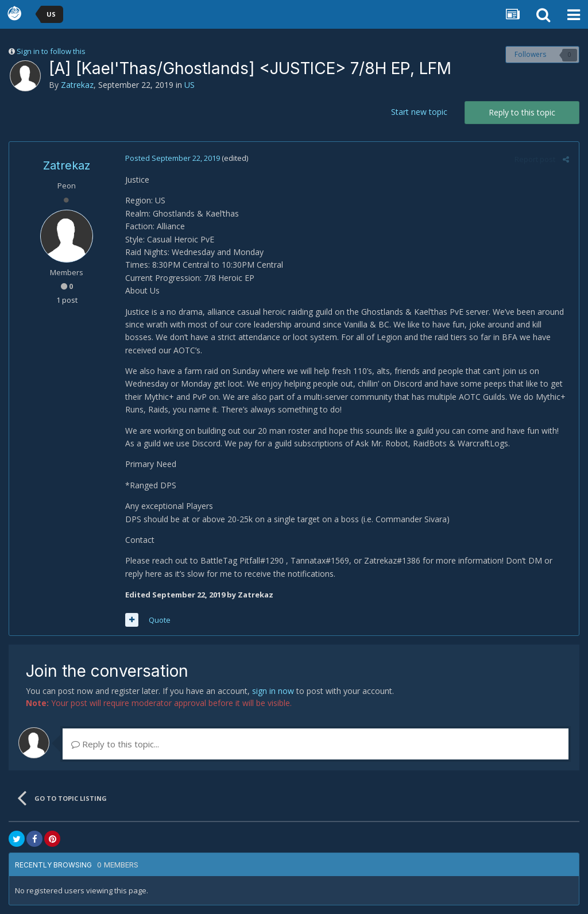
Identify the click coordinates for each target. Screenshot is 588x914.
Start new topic (419, 112)
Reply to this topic (522, 112)
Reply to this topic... (115, 744)
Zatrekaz (77, 85)
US (189, 85)
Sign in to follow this (51, 51)
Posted (171, 158)
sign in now (273, 691)
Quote (158, 620)
